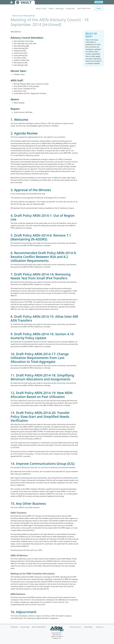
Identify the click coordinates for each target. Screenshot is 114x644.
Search (99, 9)
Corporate (70, 9)
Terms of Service (75, 627)
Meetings (60, 9)
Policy (51, 9)
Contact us (100, 627)
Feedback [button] (99, 2)
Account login (25, 627)
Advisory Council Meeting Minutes (24, 16)
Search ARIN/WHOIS (39, 627)
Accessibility (88, 627)
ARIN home (14, 627)
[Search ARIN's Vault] (85, 9)
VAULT (26, 3)
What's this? (41, 9)
